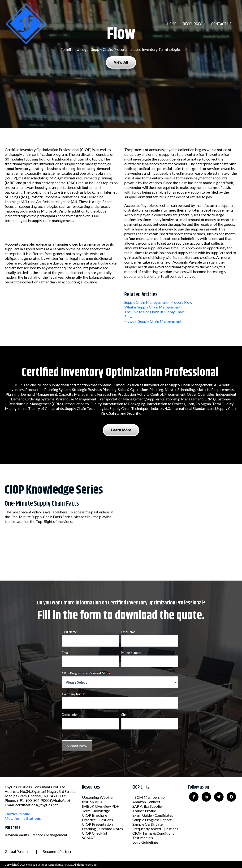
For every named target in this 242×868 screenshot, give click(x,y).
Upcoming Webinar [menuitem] (98, 797)
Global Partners (18, 851)
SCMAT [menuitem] (89, 838)
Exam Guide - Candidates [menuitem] (153, 815)
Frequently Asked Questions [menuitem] (155, 829)
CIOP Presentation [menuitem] (97, 824)
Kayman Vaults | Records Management (36, 835)
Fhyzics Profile (17, 814)
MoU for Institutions (23, 818)
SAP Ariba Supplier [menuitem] (148, 806)
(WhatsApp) (60, 800)
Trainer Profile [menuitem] (144, 811)
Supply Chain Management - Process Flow (158, 302)
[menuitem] (175, 24)
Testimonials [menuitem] (143, 838)
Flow (128, 316)
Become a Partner (57, 851)
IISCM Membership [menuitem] (149, 797)
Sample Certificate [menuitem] (147, 824)
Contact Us (221, 24)
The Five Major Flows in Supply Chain (154, 312)
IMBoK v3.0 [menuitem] (92, 802)
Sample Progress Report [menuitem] (152, 820)
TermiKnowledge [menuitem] (96, 811)
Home (172, 24)
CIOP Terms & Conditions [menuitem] (153, 833)
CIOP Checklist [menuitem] (95, 833)
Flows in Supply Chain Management (153, 321)
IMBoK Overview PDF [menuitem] (100, 806)
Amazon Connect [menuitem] (146, 802)
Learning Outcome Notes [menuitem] (102, 829)
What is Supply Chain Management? (153, 307)
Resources (192, 24)
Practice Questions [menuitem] (97, 820)
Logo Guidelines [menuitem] (145, 842)
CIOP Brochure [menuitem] (95, 815)
